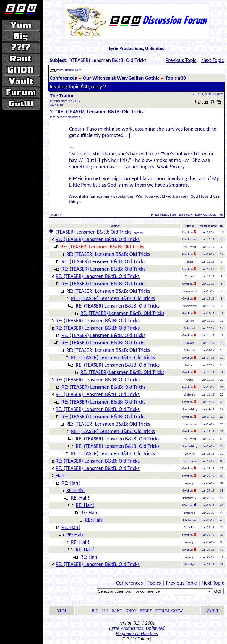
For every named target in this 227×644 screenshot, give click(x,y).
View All (138, 233)
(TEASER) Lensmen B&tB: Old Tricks (94, 232)
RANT (117, 610)
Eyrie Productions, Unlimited (137, 628)
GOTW (177, 610)
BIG (95, 610)
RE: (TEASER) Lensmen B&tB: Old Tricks (98, 239)
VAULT (212, 610)
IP (61, 215)
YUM (61, 610)
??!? (105, 610)
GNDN (131, 610)
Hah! (61, 476)
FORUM (162, 610)
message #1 (75, 117)
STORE (146, 610)
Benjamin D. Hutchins (137, 634)
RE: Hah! (71, 483)
